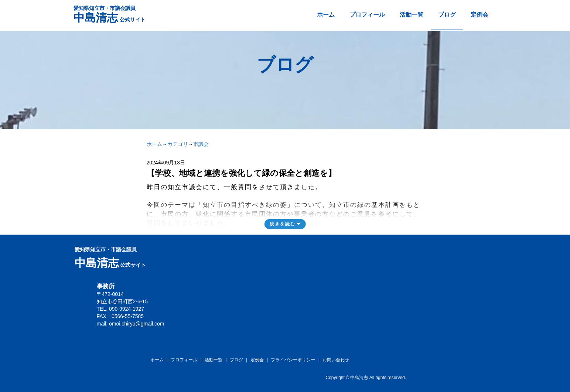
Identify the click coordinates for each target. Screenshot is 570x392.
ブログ (447, 15)
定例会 (479, 15)
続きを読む (283, 224)
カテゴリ (178, 144)
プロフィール (367, 15)
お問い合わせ (336, 360)
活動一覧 (412, 15)
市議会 (201, 144)
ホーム (326, 15)
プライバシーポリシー (293, 360)
